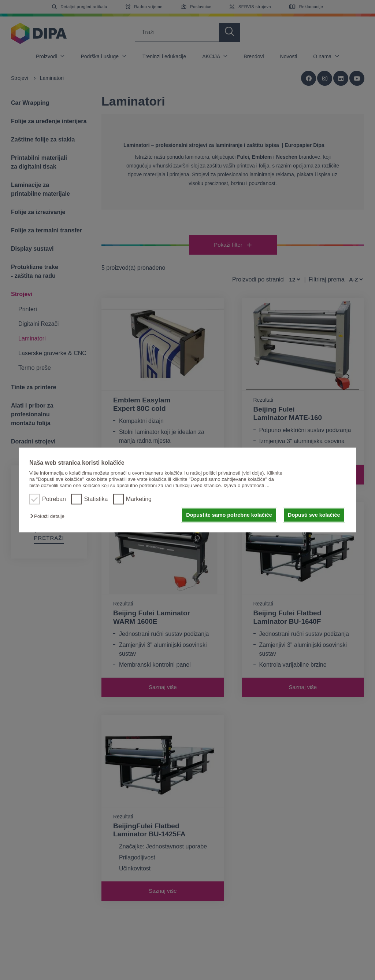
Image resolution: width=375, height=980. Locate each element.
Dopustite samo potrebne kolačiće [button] (229, 515)
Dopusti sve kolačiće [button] (314, 515)
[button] (49, 516)
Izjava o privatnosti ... (246, 486)
